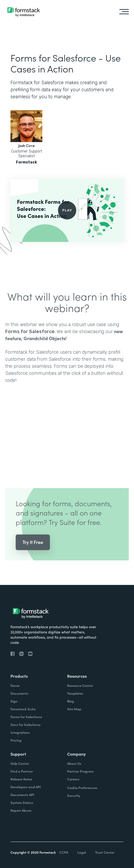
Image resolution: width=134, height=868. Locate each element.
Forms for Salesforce (30, 338)
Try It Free (33, 549)
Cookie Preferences (82, 788)
